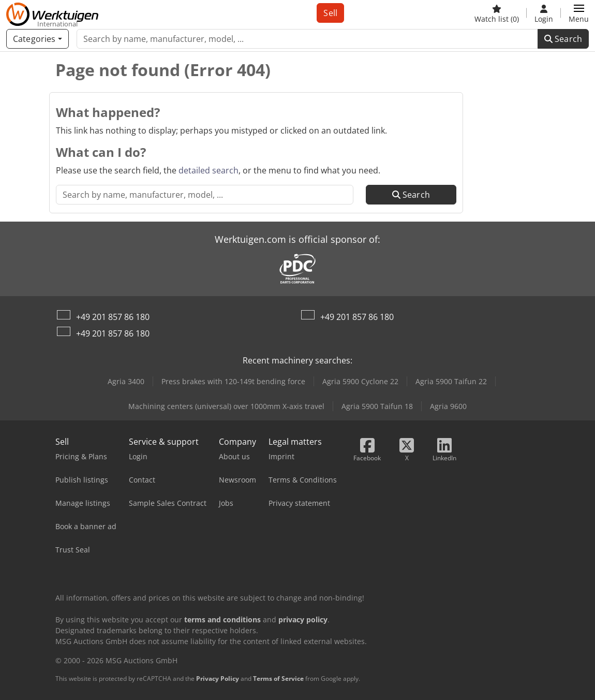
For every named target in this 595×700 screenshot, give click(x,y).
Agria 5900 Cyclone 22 (360, 381)
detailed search (209, 170)
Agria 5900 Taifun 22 (451, 381)
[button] (579, 13)
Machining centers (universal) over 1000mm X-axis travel (226, 406)
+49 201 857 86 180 (113, 317)
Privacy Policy (218, 679)
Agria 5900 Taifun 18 (377, 406)
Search (563, 39)
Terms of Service (278, 679)
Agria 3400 (126, 381)
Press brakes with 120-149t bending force (233, 381)
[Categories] (38, 39)
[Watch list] (497, 13)
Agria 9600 (448, 406)
